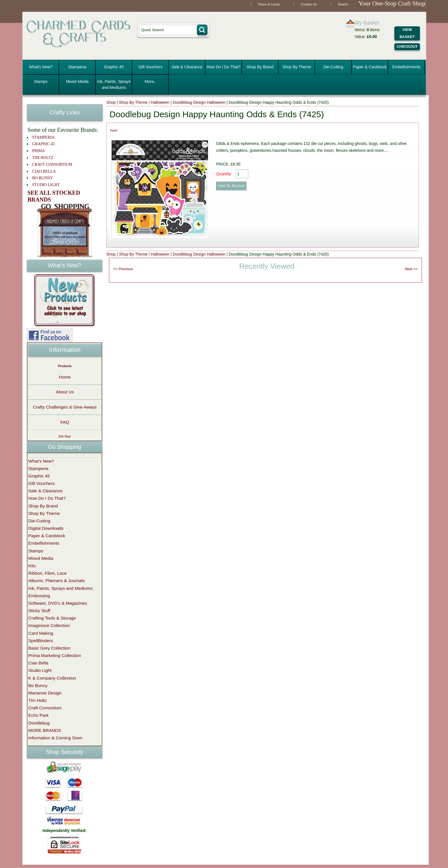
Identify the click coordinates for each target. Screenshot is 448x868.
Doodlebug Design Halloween (199, 102)
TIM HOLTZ (43, 158)
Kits (32, 566)
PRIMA (39, 151)
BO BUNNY (43, 178)
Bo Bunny (38, 685)
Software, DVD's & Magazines (58, 603)
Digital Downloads (46, 528)
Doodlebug (39, 723)
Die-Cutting (333, 67)
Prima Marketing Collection (55, 655)
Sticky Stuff (39, 611)
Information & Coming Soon (55, 738)
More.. (151, 81)
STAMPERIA (43, 137)
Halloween (160, 102)
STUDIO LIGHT (46, 185)
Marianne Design (45, 693)
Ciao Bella (38, 663)
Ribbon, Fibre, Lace (47, 573)
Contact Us (309, 4)
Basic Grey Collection (49, 648)
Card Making (41, 633)
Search (343, 4)
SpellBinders (41, 641)
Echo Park (38, 715)
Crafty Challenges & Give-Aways (65, 407)
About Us (65, 392)
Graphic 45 (114, 67)
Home (65, 377)
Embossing (39, 596)
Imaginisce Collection (49, 625)
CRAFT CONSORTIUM (52, 165)
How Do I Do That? (224, 67)
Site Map (64, 436)
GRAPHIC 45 (44, 144)
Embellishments (406, 67)
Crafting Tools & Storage (52, 618)
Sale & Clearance (187, 67)
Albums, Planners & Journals (57, 581)
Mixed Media (77, 81)
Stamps (41, 81)
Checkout (407, 46)
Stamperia (77, 67)
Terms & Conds (269, 4)
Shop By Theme (297, 67)
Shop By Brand (260, 67)
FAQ (65, 422)
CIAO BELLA (44, 171)
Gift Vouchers (150, 67)
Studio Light (40, 670)
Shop (111, 102)
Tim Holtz (37, 700)
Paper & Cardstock (370, 67)
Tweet (114, 131)
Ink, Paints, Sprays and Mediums (114, 84)
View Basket (407, 33)
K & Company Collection (52, 678)
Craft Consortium (45, 708)
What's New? (41, 67)
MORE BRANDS (45, 730)
